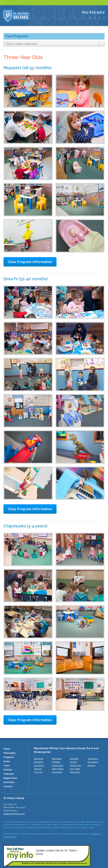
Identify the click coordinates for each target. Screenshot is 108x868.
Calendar (9, 774)
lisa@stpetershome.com (14, 814)
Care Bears (93, 762)
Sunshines (57, 772)
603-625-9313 (93, 12)
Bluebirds (39, 762)
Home (7, 749)
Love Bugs (39, 765)
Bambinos (39, 759)
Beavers (91, 765)
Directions (9, 782)
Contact (8, 786)
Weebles (56, 762)
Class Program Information (30, 262)
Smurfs (73, 762)
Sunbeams (93, 759)
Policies (8, 770)
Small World (57, 765)
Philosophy (9, 753)
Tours (7, 766)
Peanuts (38, 769)
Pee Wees (57, 759)
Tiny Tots (38, 772)
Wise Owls (75, 772)
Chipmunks (75, 765)
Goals (7, 761)
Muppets (74, 759)
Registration (10, 778)
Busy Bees (75, 769)
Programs (9, 757)
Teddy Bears (58, 769)
